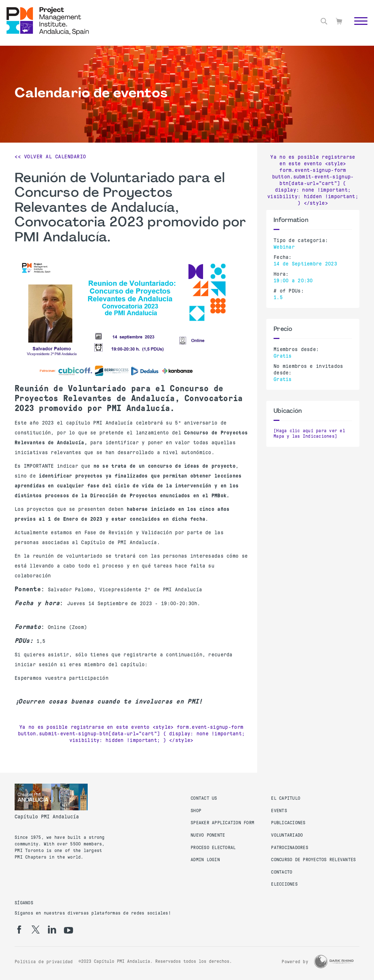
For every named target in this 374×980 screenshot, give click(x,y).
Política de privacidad (44, 962)
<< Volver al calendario (50, 157)
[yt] (68, 930)
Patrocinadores (290, 848)
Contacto (282, 872)
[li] (52, 930)
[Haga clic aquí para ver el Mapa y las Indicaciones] (309, 434)
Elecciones (284, 884)
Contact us (204, 798)
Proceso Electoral (213, 848)
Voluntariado (287, 835)
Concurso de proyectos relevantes (313, 860)
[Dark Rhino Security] (334, 962)
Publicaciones (288, 823)
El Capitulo (286, 798)
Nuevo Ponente (208, 835)
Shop (196, 811)
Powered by (295, 962)
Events (279, 811)
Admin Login (205, 860)
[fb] (19, 930)
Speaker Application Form (222, 823)
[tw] (36, 930)
